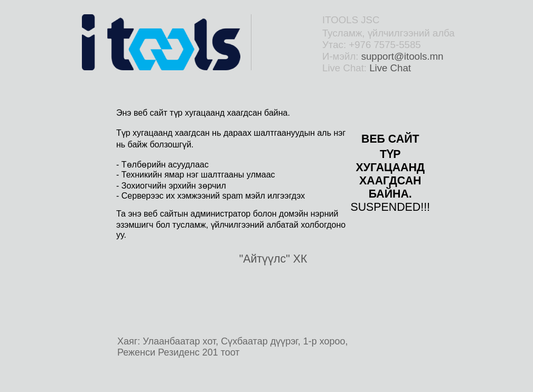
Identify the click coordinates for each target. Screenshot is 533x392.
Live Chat (390, 68)
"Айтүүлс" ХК (273, 259)
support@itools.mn (403, 56)
